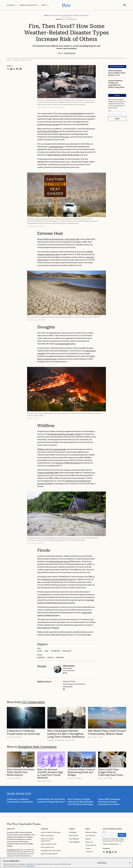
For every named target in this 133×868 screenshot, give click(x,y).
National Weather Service (59, 561)
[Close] (130, 863)
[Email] (117, 114)
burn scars (65, 137)
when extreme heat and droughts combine (65, 434)
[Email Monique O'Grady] (64, 689)
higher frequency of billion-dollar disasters (64, 154)
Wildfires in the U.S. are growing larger (52, 449)
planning (46, 627)
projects (56, 627)
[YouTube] (116, 852)
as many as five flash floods (72, 113)
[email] (64, 673)
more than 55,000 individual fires (68, 463)
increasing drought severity (65, 343)
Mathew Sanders (69, 665)
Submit (117, 119)
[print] (20, 69)
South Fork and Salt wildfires (48, 131)
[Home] (24, 824)
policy (39, 627)
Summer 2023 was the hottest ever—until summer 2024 (58, 239)
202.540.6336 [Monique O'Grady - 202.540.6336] (68, 686)
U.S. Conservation (33, 702)
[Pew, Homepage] (66, 5)
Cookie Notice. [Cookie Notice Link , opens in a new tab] (31, 866)
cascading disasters (57, 146)
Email (110, 111)
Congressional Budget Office (48, 472)
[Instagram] (107, 852)
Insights (72, 829)
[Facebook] (104, 852)
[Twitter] (113, 852)
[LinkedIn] (110, 852)
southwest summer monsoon (48, 124)
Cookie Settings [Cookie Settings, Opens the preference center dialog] (102, 863)
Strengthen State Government (37, 747)
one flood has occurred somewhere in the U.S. (58, 579)
